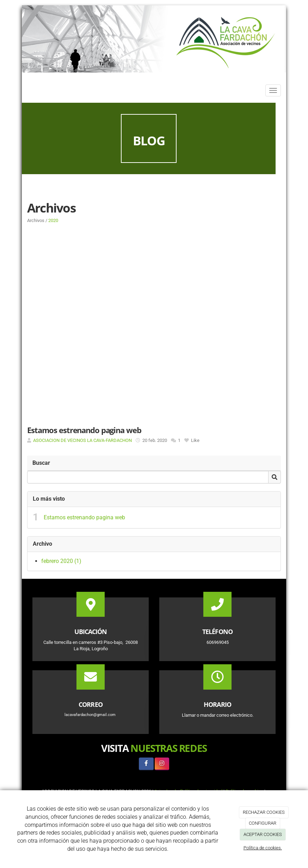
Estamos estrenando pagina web (84, 517)
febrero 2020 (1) (61, 561)
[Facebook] (146, 764)
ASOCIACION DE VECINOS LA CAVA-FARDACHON (82, 440)
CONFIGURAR (263, 823)
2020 (53, 220)
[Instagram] (162, 764)
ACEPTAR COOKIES (263, 834)
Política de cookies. (263, 848)
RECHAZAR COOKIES (264, 812)
